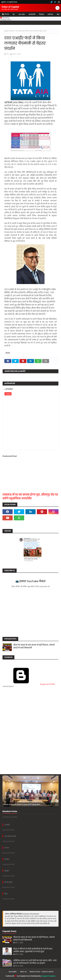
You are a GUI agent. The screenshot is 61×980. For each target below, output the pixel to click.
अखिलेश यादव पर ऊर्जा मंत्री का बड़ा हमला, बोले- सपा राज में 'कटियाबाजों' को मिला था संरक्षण (35, 962)
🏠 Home (5, 14)
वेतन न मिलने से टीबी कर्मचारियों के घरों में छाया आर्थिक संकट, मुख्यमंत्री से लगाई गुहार (33, 950)
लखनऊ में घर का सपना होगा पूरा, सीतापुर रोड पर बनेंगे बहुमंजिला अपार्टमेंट (30, 496)
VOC (8, 54)
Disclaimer (13, 972)
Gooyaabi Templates (48, 976)
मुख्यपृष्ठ (7, 31)
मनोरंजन (50, 14)
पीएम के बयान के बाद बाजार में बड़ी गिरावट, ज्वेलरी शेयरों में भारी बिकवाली (34, 646)
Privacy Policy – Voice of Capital (42, 972)
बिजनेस (12, 31)
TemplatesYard (24, 976)
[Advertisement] (30, 713)
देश (14, 14)
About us (23, 972)
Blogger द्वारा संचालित (29, 684)
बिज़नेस (41, 14)
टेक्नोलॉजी (32, 14)
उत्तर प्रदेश (22, 14)
